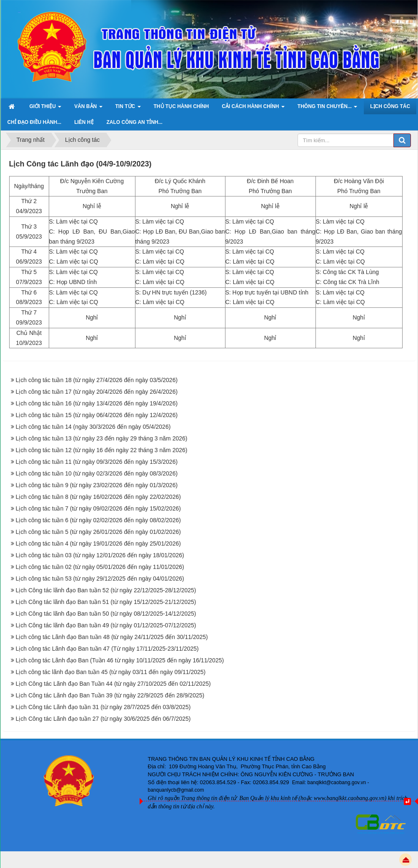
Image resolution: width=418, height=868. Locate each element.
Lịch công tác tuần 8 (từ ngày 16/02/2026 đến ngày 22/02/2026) (98, 497)
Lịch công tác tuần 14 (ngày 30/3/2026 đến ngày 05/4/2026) (93, 427)
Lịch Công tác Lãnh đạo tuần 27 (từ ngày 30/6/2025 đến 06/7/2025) (103, 719)
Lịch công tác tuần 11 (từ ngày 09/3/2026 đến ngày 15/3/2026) (97, 462)
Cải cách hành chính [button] (253, 109)
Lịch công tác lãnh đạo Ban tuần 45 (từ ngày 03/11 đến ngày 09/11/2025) (111, 672)
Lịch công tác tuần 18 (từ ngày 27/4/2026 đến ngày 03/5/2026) (97, 380)
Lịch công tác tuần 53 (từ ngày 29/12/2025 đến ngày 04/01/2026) (100, 579)
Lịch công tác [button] (390, 106)
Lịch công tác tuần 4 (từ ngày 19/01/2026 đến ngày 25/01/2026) (98, 543)
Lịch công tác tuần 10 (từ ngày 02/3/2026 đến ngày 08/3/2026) (97, 473)
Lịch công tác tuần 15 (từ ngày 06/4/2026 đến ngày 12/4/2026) (97, 415)
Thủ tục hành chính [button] (181, 106)
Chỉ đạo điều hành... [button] (35, 122)
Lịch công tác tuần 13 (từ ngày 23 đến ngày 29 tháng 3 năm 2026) (102, 438)
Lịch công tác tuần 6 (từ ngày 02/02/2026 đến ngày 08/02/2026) (98, 520)
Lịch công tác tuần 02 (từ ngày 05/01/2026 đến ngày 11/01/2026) (100, 567)
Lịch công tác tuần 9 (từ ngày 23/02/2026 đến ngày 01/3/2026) (97, 485)
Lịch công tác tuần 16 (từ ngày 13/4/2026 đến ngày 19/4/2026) (97, 403)
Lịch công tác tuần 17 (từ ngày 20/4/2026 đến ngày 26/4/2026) (97, 392)
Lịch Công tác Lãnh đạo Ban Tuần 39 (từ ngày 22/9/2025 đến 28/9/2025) (110, 695)
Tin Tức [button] (128, 109)
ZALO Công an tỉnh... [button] (135, 122)
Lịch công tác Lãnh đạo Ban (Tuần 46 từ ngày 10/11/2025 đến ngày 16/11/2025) (120, 660)
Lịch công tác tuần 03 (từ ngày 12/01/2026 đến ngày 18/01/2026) (100, 555)
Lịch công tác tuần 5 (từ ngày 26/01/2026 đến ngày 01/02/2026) (98, 532)
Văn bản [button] (88, 109)
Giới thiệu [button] (46, 109)
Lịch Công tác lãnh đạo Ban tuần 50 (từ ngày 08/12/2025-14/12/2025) (106, 614)
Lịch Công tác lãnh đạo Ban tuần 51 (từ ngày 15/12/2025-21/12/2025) (106, 602)
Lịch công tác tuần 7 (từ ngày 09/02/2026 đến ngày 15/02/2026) (98, 508)
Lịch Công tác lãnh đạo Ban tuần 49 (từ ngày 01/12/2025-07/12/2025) (106, 625)
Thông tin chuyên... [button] (327, 109)
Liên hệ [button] (84, 122)
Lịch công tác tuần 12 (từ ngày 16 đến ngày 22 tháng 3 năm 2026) (102, 450)
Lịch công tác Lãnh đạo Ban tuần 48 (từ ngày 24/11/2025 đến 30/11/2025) (112, 637)
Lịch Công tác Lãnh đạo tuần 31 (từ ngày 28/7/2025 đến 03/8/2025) (103, 707)
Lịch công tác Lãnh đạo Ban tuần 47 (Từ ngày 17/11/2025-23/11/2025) (107, 649)
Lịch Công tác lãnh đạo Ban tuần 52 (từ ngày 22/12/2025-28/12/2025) (106, 590)
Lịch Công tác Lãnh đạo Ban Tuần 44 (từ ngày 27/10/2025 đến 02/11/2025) (113, 684)
